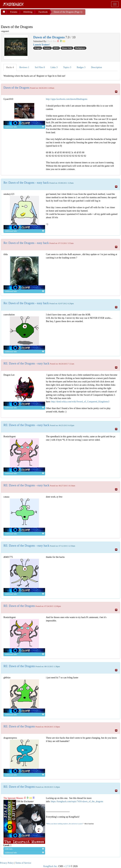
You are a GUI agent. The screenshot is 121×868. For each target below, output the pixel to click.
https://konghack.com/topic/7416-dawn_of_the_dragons (77, 801)
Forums (14, 11)
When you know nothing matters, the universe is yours (65, 823)
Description (96, 67)
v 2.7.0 (67, 866)
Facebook (43, 11)
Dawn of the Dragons (16, 87)
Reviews (24, 67)
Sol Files (40, 67)
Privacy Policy (7, 862)
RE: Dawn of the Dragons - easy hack (26, 363)
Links (54, 67)
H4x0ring (28, 11)
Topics (67, 67)
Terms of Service (23, 862)
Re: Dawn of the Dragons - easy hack (26, 182)
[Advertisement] (27, 18)
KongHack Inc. (50, 866)
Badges (81, 67)
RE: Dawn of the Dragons (19, 605)
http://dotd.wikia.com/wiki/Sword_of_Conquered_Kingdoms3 (80, 401)
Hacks (10, 67)
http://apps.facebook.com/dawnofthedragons (67, 98)
